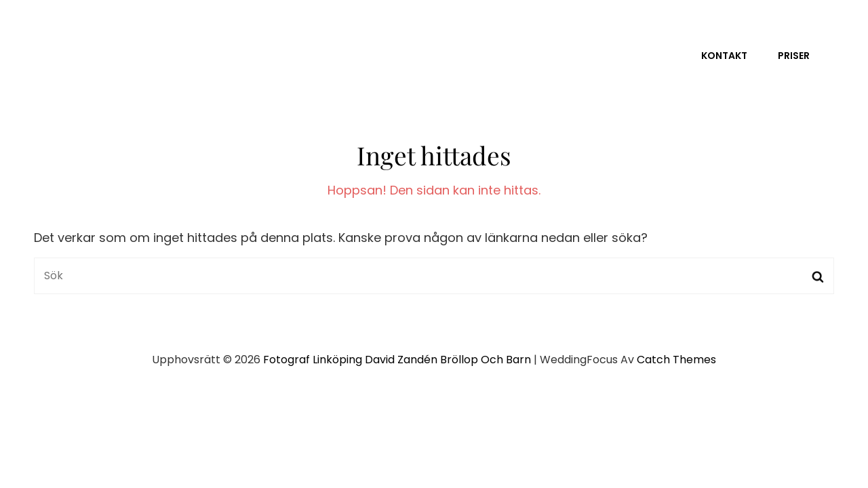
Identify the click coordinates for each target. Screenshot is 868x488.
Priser (794, 56)
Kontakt (724, 56)
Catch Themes (676, 360)
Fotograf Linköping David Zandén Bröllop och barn (397, 360)
